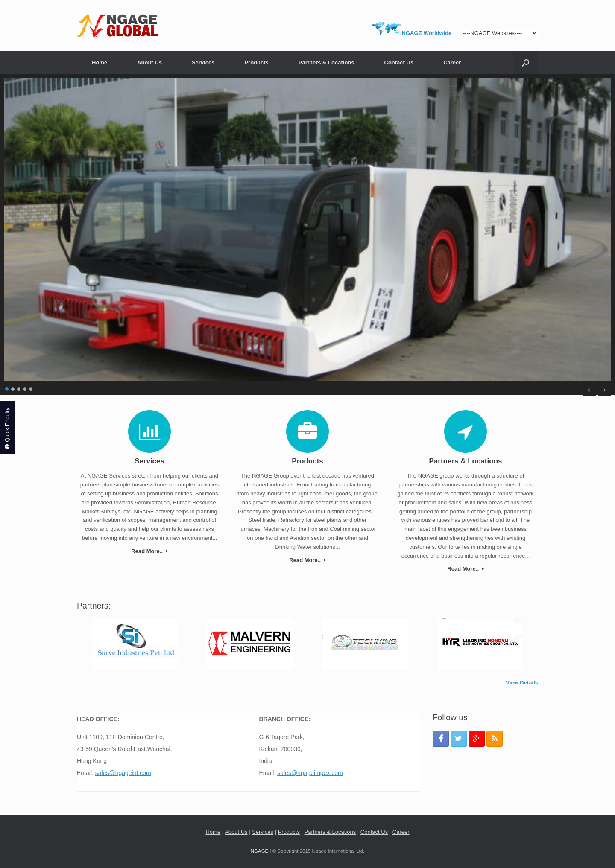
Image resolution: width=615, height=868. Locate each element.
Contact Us (399, 63)
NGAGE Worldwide (427, 33)
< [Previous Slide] (589, 390)
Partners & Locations (327, 63)
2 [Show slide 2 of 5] (13, 388)
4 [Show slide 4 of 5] (25, 388)
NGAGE (260, 851)
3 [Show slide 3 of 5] (19, 388)
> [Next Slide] (604, 390)
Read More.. (149, 551)
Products (256, 63)
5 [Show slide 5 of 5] (31, 388)
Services (203, 63)
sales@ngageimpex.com (310, 773)
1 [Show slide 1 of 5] (7, 388)
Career (452, 63)
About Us (149, 63)
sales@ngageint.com (123, 773)
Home (100, 63)
